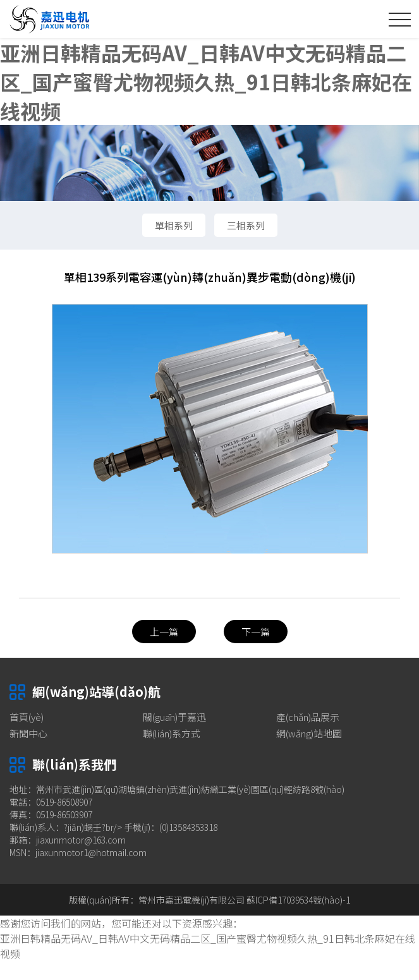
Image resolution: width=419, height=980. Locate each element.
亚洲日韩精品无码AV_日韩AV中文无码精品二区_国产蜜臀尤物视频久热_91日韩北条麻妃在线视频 (206, 82)
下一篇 (256, 632)
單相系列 (174, 225)
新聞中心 (28, 733)
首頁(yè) (27, 717)
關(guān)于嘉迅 (174, 717)
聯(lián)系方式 (172, 733)
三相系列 (246, 225)
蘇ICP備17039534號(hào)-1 (298, 900)
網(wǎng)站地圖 (309, 733)
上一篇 (164, 632)
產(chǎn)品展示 (308, 717)
